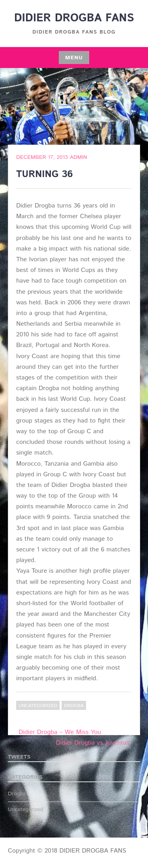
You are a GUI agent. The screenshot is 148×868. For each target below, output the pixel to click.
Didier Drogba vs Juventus (93, 743)
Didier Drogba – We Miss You (60, 732)
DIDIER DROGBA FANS (74, 18)
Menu (74, 58)
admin (79, 157)
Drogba (74, 706)
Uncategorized (38, 706)
